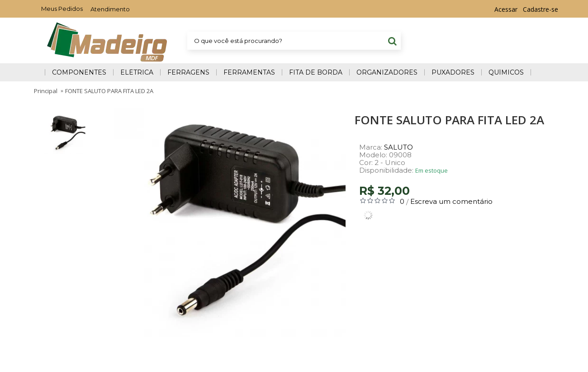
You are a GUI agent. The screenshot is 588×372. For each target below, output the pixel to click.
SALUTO (398, 147)
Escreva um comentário (451, 201)
